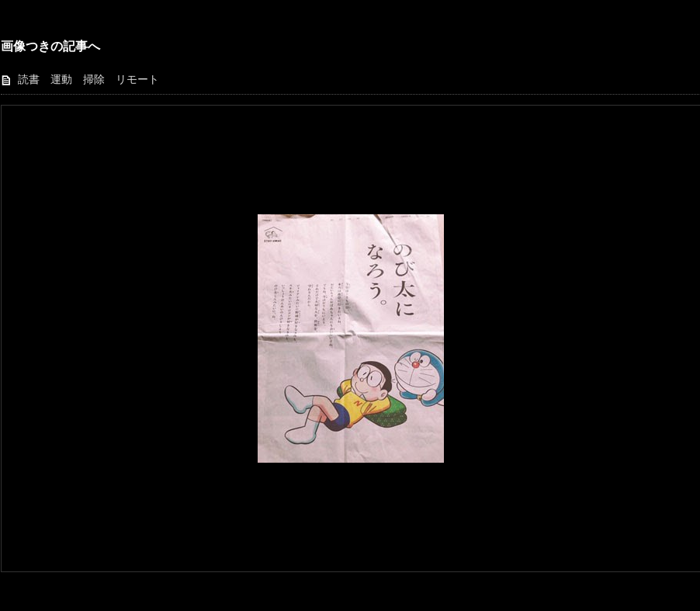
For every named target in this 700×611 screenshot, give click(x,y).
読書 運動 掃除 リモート (88, 80)
